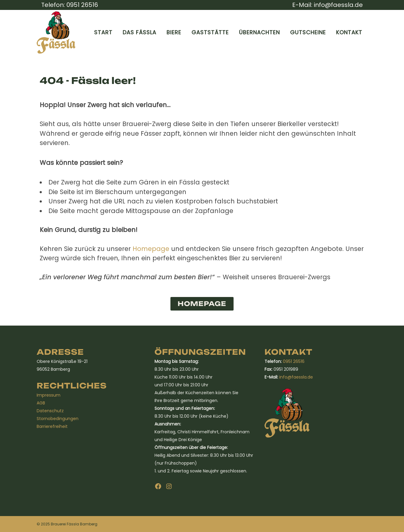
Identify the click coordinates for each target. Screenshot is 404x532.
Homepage (151, 249)
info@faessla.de (338, 5)
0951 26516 (82, 5)
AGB (41, 403)
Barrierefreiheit (52, 426)
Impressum (49, 395)
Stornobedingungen (58, 419)
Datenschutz (50, 411)
